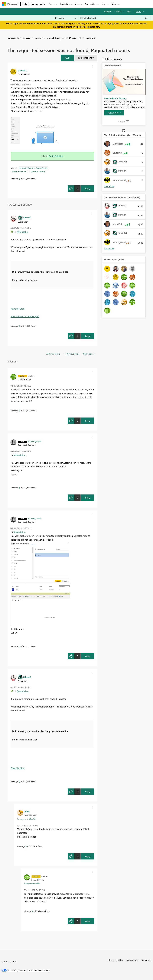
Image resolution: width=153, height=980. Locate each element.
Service (90, 38)
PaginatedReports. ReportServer (33, 168)
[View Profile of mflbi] (27, 811)
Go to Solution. (56, 156)
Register (108, 11)
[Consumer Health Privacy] (39, 970)
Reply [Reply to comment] (88, 336)
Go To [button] (139, 11)
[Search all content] (114, 18)
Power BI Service (19, 171)
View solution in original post (25, 316)
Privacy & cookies (115, 960)
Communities (90, 4)
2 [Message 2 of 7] (19, 326)
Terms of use (132, 960)
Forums (52, 4)
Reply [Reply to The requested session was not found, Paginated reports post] (88, 189)
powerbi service (38, 171)
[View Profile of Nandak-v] (22, 70)
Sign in (119, 11)
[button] (67, 58)
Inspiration (65, 4)
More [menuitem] (114, 4)
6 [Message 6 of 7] (19, 488)
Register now (93, 27)
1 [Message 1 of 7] (19, 178)
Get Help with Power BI (65, 38)
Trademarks (146, 960)
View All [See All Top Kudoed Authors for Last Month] (109, 249)
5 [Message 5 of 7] (19, 646)
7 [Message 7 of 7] (19, 411)
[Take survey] (114, 113)
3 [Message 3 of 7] (26, 846)
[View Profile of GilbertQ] (27, 217)
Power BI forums (19, 38)
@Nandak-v (22, 232)
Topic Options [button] (85, 58)
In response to (26, 819)
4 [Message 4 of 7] (33, 911)
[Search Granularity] (66, 18)
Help (129, 11)
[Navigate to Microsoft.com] (10, 4)
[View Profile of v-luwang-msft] (34, 441)
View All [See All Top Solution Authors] (109, 186)
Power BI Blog (18, 309)
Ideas (77, 4)
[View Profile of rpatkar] (31, 376)
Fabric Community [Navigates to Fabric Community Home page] (34, 4)
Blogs (104, 4)
